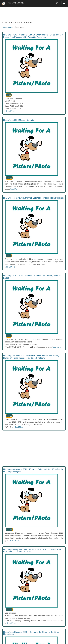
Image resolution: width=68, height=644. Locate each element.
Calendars (8, 27)
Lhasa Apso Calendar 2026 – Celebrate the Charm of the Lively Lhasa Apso (31, 633)
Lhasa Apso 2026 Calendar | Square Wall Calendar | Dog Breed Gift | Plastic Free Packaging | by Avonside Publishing (34, 36)
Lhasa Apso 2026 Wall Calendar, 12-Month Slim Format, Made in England (32, 277)
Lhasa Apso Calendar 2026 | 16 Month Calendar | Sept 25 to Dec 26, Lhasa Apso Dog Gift (34, 470)
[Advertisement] (34, 12)
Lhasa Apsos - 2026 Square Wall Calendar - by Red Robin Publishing (34, 198)
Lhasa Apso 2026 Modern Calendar (19, 120)
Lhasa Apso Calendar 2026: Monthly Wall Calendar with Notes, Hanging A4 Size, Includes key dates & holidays (31, 357)
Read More (11, 111)
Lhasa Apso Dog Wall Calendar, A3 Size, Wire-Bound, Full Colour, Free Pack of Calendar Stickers (32, 551)
